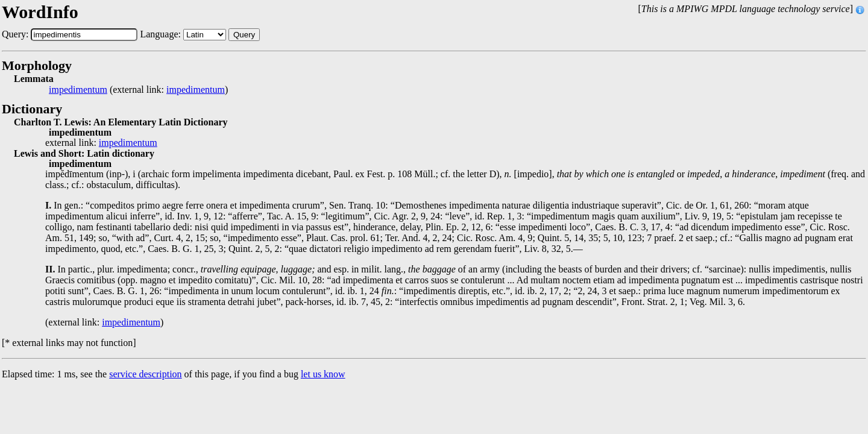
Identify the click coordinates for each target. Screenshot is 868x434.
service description (145, 374)
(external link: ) (138, 90)
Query (244, 35)
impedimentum (78, 90)
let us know (323, 374)
